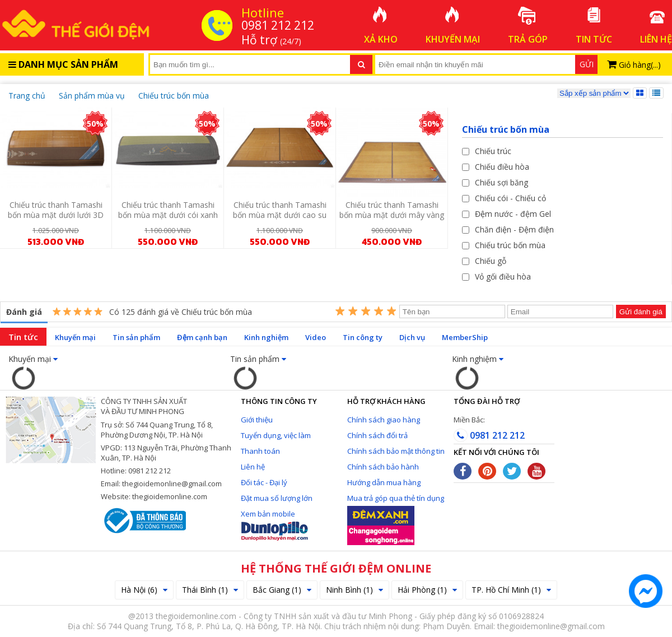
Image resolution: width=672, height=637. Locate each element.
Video (316, 337)
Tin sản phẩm (136, 337)
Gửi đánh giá (641, 312)
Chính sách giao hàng (384, 420)
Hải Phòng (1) (427, 590)
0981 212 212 (489, 435)
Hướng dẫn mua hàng (384, 482)
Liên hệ (253, 467)
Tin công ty (363, 337)
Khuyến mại (75, 337)
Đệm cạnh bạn (202, 337)
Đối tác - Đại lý (264, 482)
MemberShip (465, 337)
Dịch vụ (412, 337)
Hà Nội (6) (144, 590)
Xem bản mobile (268, 514)
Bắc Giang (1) (282, 590)
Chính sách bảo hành (383, 467)
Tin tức (23, 337)
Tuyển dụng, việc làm (276, 435)
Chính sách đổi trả (377, 435)
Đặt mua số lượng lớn (277, 498)
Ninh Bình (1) (354, 590)
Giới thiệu (257, 420)
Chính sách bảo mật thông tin (396, 451)
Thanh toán (260, 451)
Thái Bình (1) (210, 590)
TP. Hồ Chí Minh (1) (511, 590)
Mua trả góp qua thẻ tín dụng (396, 498)
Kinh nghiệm (266, 337)
